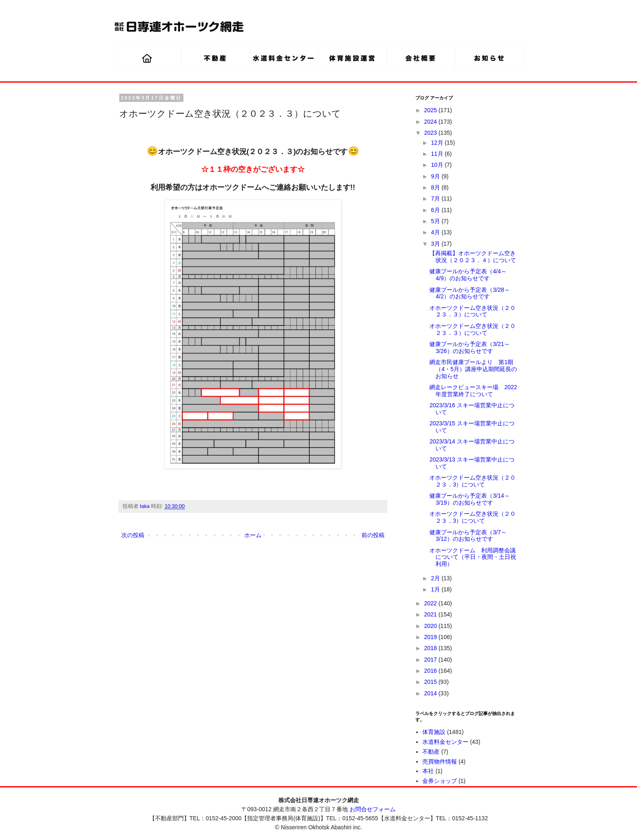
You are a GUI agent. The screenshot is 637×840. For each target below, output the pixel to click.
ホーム (253, 535)
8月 (436, 187)
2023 (431, 133)
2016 (431, 671)
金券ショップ (440, 781)
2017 (431, 660)
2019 (431, 637)
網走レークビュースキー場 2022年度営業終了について (473, 391)
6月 (436, 210)
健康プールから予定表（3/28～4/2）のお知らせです (469, 293)
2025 (431, 110)
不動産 (431, 752)
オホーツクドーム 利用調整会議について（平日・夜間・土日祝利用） (473, 557)
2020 (431, 626)
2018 (431, 648)
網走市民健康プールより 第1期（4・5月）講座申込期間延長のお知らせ (473, 369)
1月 (436, 589)
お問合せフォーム (373, 809)
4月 (436, 232)
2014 (431, 693)
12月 (438, 143)
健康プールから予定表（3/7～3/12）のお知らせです (468, 536)
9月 (436, 176)
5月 (436, 221)
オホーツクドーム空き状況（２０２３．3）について (473, 481)
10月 (438, 165)
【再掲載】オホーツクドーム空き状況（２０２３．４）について (473, 257)
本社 (428, 771)
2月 (436, 578)
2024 (431, 122)
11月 (438, 154)
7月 (436, 198)
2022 (431, 603)
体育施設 (434, 732)
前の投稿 (373, 535)
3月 (436, 244)
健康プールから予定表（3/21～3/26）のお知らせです (469, 347)
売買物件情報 (440, 762)
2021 (431, 614)
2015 (431, 682)
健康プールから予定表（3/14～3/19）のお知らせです (469, 499)
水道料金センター (445, 742)
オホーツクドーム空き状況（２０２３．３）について (473, 311)
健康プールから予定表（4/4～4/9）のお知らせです (468, 275)
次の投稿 (133, 535)
